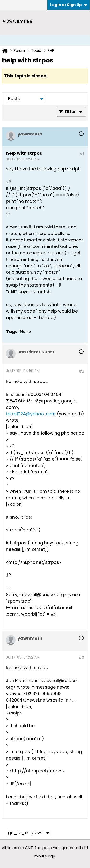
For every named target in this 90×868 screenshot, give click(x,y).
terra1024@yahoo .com (31, 414)
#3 (81, 658)
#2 (81, 371)
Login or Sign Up (69, 5)
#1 (82, 153)
